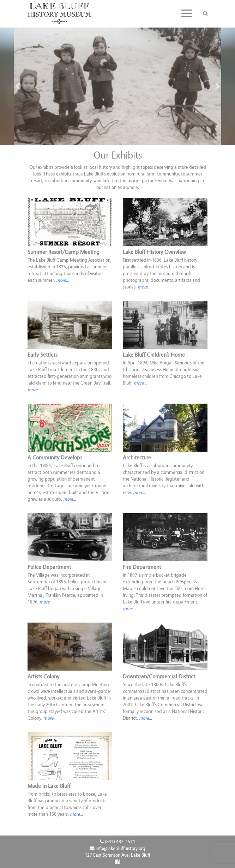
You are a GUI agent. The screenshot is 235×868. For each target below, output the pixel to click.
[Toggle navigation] (187, 13)
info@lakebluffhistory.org (117, 848)
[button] (18, 86)
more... (140, 383)
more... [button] (63, 280)
